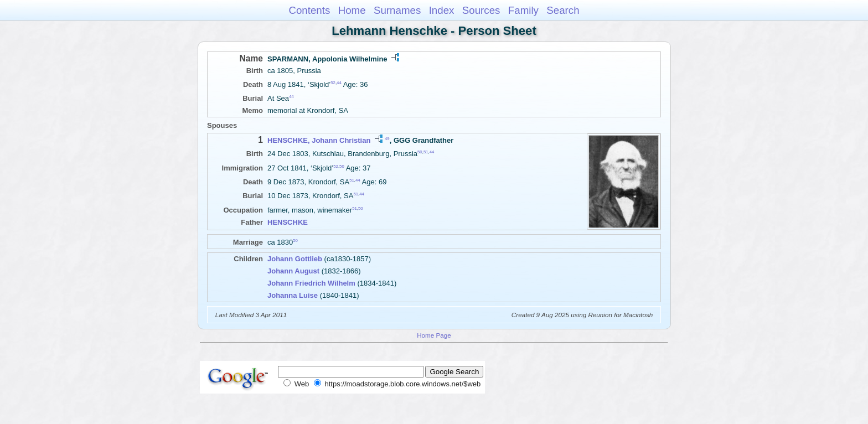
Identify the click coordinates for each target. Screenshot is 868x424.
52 (333, 83)
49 (387, 139)
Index (442, 10)
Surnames (397, 10)
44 (339, 83)
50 (420, 152)
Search (563, 10)
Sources (481, 10)
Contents (309, 10)
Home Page (434, 335)
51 (426, 152)
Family (523, 10)
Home (352, 10)
